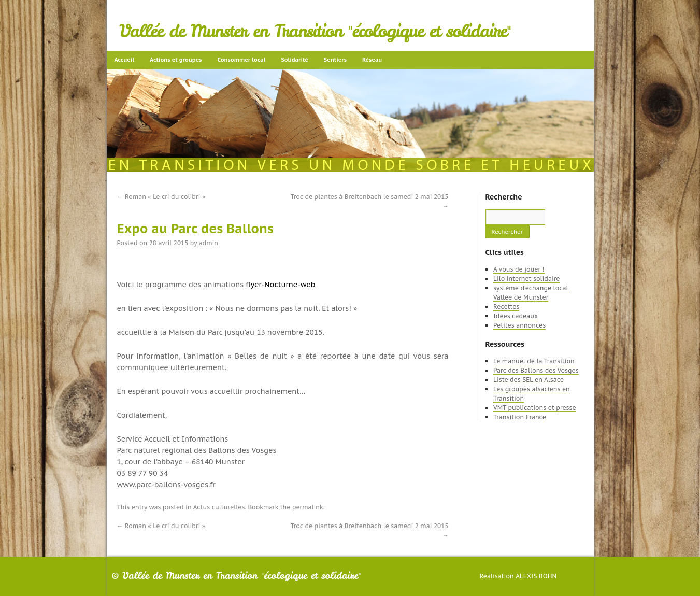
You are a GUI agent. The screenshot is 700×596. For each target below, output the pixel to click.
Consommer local (242, 60)
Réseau (372, 60)
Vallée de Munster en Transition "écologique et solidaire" (315, 31)
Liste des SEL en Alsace (528, 380)
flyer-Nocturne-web (280, 285)
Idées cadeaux (516, 316)
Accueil (125, 60)
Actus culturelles (219, 507)
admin (209, 243)
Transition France (520, 417)
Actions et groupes (176, 60)
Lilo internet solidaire (526, 279)
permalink (308, 507)
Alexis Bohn (536, 576)
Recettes (506, 307)
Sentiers (335, 60)
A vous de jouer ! (519, 269)
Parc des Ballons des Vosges (536, 370)
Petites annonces (519, 325)
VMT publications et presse (535, 408)
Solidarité (294, 60)
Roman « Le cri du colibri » (161, 197)
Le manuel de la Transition (534, 361)
